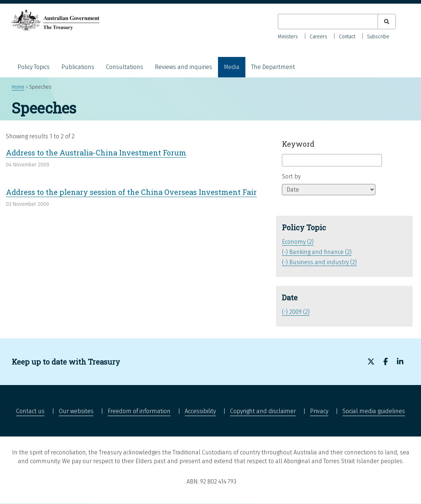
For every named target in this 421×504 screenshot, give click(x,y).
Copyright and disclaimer (263, 411)
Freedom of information (139, 411)
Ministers (288, 37)
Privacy (319, 411)
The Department (273, 67)
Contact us (30, 411)
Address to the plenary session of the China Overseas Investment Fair (131, 192)
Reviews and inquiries (183, 67)
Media (232, 67)
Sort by (291, 176)
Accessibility (200, 411)
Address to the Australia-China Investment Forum (96, 153)
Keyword (298, 144)
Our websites (76, 411)
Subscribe (378, 37)
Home (18, 87)
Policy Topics (34, 67)
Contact (347, 37)
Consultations (125, 67)
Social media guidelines (374, 411)
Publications (78, 67)
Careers (318, 37)
